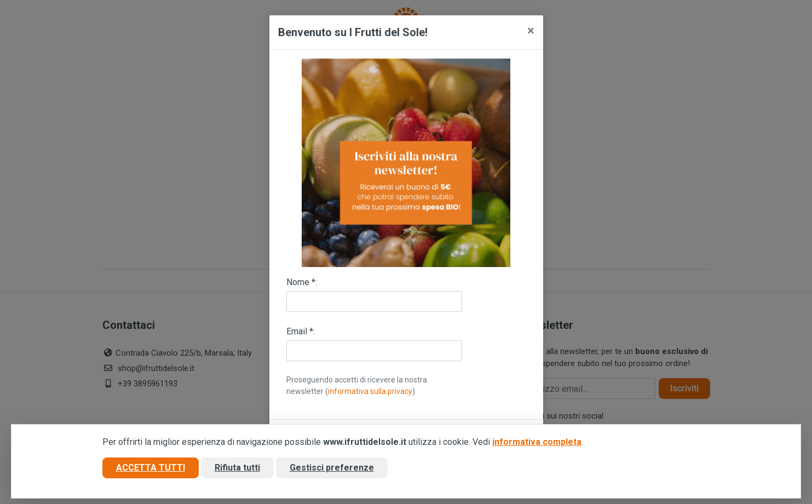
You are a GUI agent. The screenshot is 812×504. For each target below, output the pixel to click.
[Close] (531, 31)
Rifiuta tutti (237, 468)
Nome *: (302, 282)
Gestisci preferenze (332, 468)
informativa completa (537, 442)
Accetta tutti (151, 468)
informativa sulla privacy (370, 391)
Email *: (301, 331)
